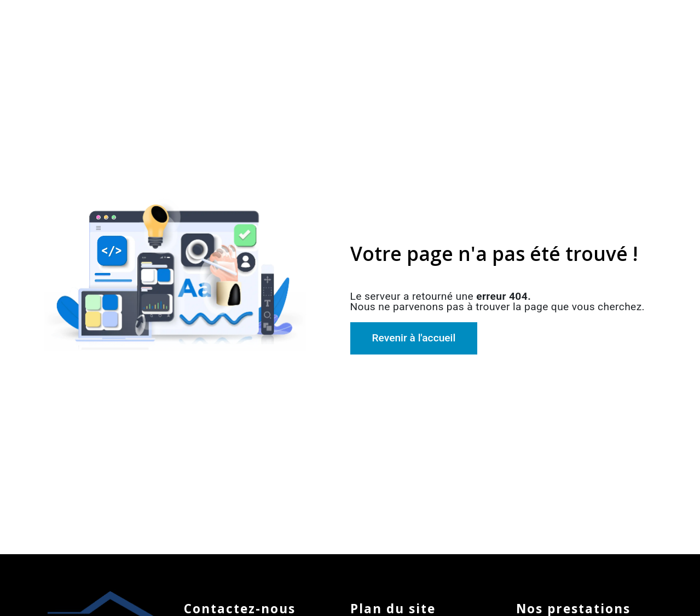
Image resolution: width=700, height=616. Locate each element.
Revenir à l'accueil (414, 338)
